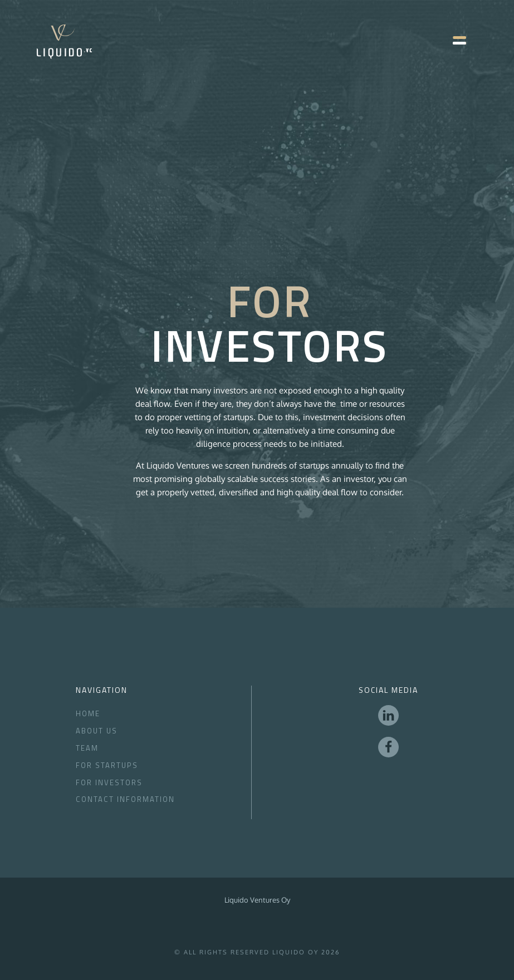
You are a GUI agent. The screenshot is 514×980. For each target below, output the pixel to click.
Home (88, 713)
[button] (454, 42)
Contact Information (125, 799)
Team (87, 748)
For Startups (107, 765)
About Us (97, 731)
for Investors (109, 782)
